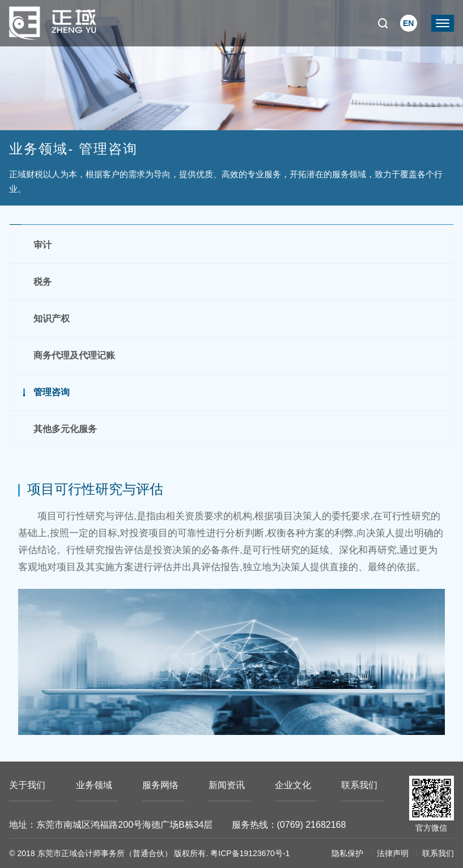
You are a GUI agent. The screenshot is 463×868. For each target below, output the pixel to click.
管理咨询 (52, 392)
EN (408, 23)
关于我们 (27, 785)
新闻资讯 (227, 785)
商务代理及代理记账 (74, 355)
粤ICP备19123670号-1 (250, 853)
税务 (43, 282)
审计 (43, 245)
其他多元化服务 (65, 429)
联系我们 (359, 785)
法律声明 (393, 853)
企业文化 (293, 785)
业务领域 (94, 785)
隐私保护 (347, 853)
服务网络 (160, 785)
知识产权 (52, 318)
